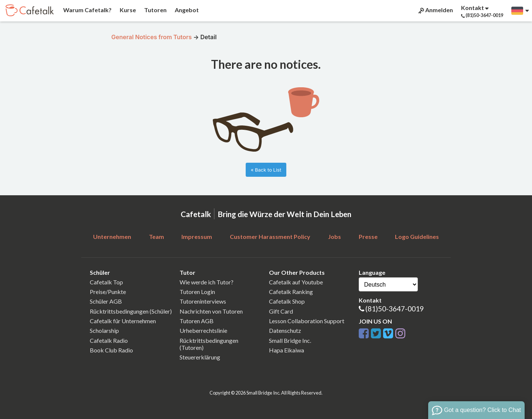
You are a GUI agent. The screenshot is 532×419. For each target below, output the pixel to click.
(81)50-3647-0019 (395, 309)
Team (156, 236)
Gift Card (281, 311)
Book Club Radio (111, 350)
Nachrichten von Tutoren (211, 311)
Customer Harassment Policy (270, 236)
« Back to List (266, 170)
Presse (368, 236)
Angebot (186, 10)
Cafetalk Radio (109, 340)
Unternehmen (112, 236)
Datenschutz (285, 330)
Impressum (197, 236)
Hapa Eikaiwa (287, 350)
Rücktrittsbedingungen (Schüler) (131, 311)
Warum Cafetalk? (87, 10)
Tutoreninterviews (203, 301)
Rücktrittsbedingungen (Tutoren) (209, 344)
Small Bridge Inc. (290, 340)
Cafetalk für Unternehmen (123, 321)
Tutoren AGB (197, 321)
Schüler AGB (106, 301)
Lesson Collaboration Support (307, 321)
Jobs (335, 236)
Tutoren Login (197, 292)
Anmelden (435, 10)
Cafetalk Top (106, 282)
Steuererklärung (200, 357)
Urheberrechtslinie (203, 330)
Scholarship (104, 330)
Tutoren (155, 10)
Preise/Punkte (108, 292)
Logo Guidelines (417, 236)
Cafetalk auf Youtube (296, 282)
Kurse (127, 10)
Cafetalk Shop (287, 301)
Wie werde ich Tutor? (207, 282)
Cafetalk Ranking (291, 292)
